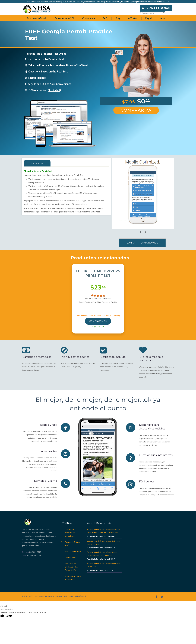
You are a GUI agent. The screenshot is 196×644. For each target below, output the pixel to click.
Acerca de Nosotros (73, 551)
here (85, 204)
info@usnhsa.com (34, 555)
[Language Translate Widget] (152, 13)
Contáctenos (70, 557)
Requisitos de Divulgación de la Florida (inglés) (72, 567)
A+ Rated (54, 90)
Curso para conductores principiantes (70, 533)
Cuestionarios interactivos (156, 455)
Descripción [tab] (37, 163)
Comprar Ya (136, 110)
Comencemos (98, 321)
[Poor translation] (9, 616)
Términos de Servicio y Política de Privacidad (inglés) (65, 596)
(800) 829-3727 (35, 552)
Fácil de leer (147, 481)
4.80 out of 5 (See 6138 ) (98, 298)
